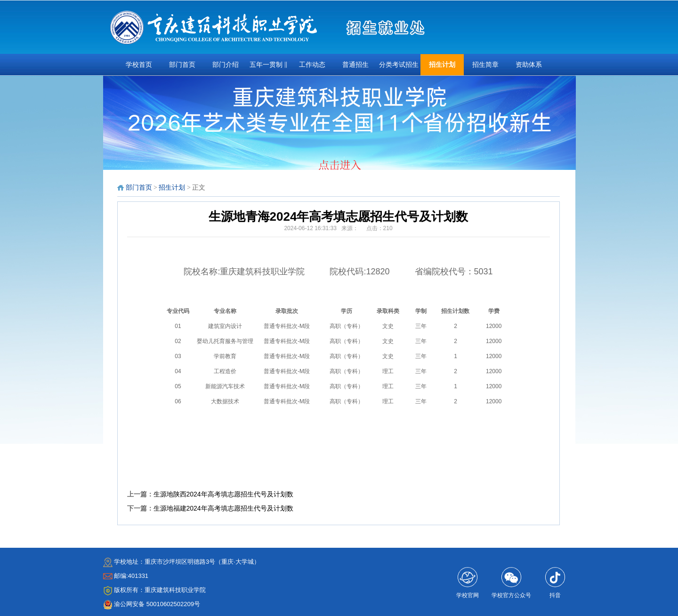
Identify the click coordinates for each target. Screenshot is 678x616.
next (565, 126)
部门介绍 (226, 65)
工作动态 (312, 65)
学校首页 (139, 65)
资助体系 (529, 65)
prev (114, 126)
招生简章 (485, 65)
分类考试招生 (399, 65)
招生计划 (442, 65)
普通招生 (355, 65)
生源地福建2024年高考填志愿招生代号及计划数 (223, 508)
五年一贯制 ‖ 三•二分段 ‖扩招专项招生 (268, 68)
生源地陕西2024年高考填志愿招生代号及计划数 (223, 494)
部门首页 (182, 65)
